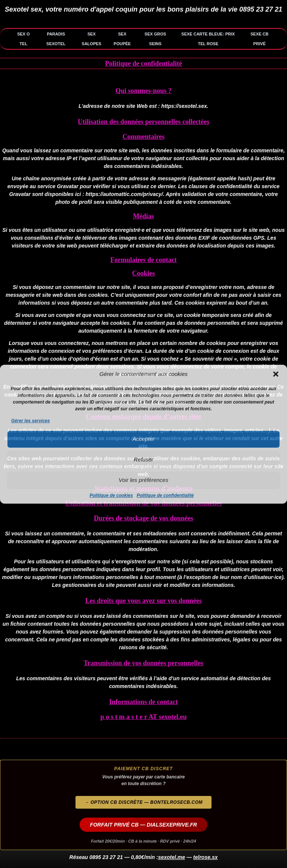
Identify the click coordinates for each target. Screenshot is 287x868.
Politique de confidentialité (165, 495)
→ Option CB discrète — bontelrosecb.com (143, 802)
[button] (276, 374)
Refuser (144, 459)
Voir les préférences (144, 480)
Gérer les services (30, 421)
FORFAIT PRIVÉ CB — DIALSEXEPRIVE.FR (143, 825)
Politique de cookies (111, 495)
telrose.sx (205, 857)
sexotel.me (172, 857)
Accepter (143, 439)
